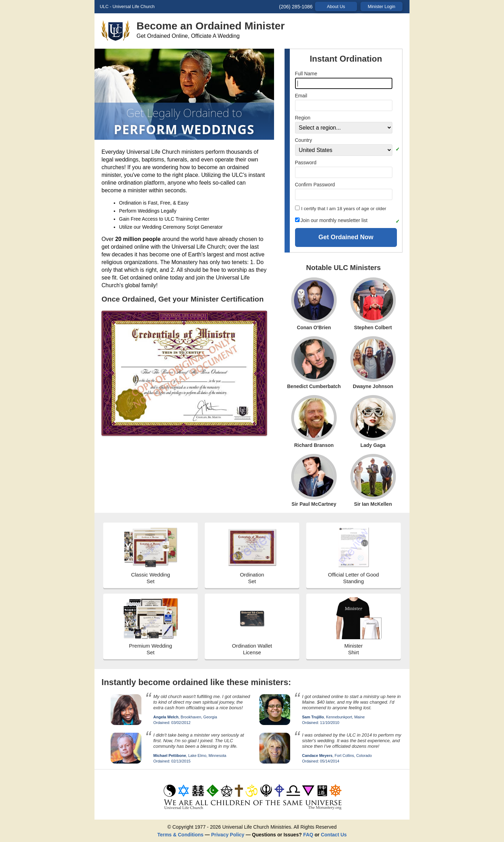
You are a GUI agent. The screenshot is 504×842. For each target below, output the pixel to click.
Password (306, 163)
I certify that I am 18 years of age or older (341, 208)
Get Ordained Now (346, 237)
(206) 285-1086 (296, 7)
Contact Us (334, 835)
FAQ (308, 835)
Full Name (306, 74)
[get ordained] (252, 809)
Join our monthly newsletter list (331, 220)
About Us (336, 7)
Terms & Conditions (180, 835)
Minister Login (381, 7)
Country (304, 140)
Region (303, 118)
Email (301, 96)
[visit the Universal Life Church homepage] (119, 33)
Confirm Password (315, 185)
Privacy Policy (228, 835)
